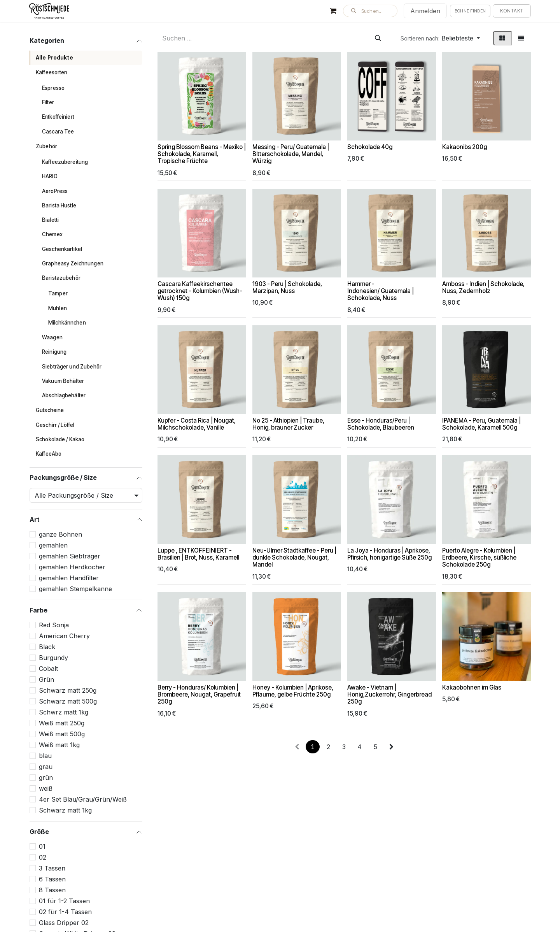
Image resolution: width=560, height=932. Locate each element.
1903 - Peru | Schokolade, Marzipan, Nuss (287, 287)
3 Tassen (52, 868)
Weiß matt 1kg (59, 745)
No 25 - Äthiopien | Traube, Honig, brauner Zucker (288, 424)
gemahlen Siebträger (70, 556)
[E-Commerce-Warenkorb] (333, 11)
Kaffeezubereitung (65, 162)
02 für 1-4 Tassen (65, 912)
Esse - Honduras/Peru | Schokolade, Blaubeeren (381, 424)
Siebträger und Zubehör (72, 367)
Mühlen (58, 308)
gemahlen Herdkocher (72, 567)
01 (42, 846)
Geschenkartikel (62, 249)
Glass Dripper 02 (64, 923)
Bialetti (50, 220)
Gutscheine (50, 410)
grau (46, 767)
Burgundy (53, 658)
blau (45, 756)
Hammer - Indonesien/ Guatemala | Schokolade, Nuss (381, 291)
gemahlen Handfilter (69, 578)
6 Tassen (52, 879)
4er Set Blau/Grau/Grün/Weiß (83, 799)
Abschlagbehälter (64, 395)
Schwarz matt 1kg (65, 810)
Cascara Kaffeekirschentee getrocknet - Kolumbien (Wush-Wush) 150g (200, 291)
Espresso (53, 88)
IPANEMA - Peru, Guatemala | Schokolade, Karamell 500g (481, 424)
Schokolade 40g (370, 147)
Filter (48, 102)
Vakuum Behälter (63, 381)
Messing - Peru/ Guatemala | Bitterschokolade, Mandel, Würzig (291, 154)
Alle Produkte (54, 58)
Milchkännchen (67, 323)
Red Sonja (54, 625)
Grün (46, 679)
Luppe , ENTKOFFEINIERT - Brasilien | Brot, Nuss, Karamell (198, 554)
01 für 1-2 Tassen (64, 901)
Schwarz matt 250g (68, 690)
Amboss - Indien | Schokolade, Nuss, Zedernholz (483, 287)
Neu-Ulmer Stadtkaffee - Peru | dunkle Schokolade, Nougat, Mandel (294, 557)
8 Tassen (52, 890)
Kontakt (512, 11)
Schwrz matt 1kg (64, 712)
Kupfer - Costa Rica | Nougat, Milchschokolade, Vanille (197, 424)
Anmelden (425, 11)
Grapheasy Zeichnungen (73, 263)
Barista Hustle (59, 205)
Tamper (58, 293)
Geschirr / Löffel (55, 425)
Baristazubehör (61, 278)
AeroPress (55, 191)
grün (46, 778)
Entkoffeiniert (58, 117)
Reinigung (54, 352)
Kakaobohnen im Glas (472, 687)
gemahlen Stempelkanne (75, 589)
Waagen (52, 337)
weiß (46, 788)
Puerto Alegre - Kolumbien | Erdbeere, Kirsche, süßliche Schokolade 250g (479, 557)
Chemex (52, 234)
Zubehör (46, 146)
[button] (370, 11)
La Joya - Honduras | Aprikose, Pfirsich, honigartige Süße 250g (389, 554)
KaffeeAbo (49, 454)
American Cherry (64, 636)
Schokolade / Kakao (60, 439)
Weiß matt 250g (62, 723)
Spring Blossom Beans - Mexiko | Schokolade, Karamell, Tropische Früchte (202, 154)
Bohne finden (470, 11)
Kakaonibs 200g (465, 147)
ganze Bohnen (60, 534)
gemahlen (53, 545)
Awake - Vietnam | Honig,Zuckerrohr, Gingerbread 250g (389, 694)
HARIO (50, 176)
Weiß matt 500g (62, 734)
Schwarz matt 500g (68, 701)
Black (47, 647)
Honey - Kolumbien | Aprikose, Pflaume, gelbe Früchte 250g (293, 691)
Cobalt (48, 669)
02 (43, 857)
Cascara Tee (58, 132)
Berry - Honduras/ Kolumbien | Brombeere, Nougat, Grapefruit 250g (199, 694)
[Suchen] (378, 38)
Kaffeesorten (52, 72)
